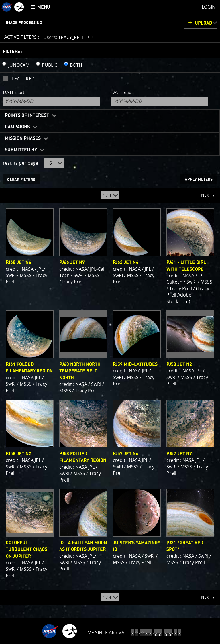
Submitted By (21, 150)
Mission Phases (23, 138)
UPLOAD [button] (204, 23)
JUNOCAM (19, 65)
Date (14, 92)
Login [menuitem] (209, 7)
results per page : (22, 163)
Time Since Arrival (105, 633)
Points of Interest (27, 115)
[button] (69, 37)
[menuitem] (41, 7)
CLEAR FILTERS (21, 180)
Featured (23, 79)
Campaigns (17, 127)
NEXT (203, 193)
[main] (110, 322)
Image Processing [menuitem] (24, 23)
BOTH (76, 65)
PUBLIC (50, 65)
